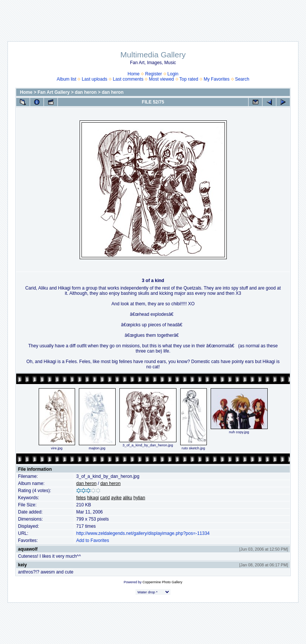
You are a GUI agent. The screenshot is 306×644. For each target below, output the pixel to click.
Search (242, 79)
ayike (116, 498)
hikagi (93, 498)
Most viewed (162, 79)
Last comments (128, 79)
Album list (66, 79)
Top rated (189, 79)
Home (134, 74)
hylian (139, 498)
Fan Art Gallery (54, 92)
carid (105, 498)
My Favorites (217, 79)
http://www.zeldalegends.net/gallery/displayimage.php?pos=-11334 (143, 533)
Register (153, 74)
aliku (127, 498)
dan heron (86, 92)
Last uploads (95, 79)
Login (173, 74)
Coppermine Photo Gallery (162, 582)
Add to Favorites (93, 540)
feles (81, 498)
